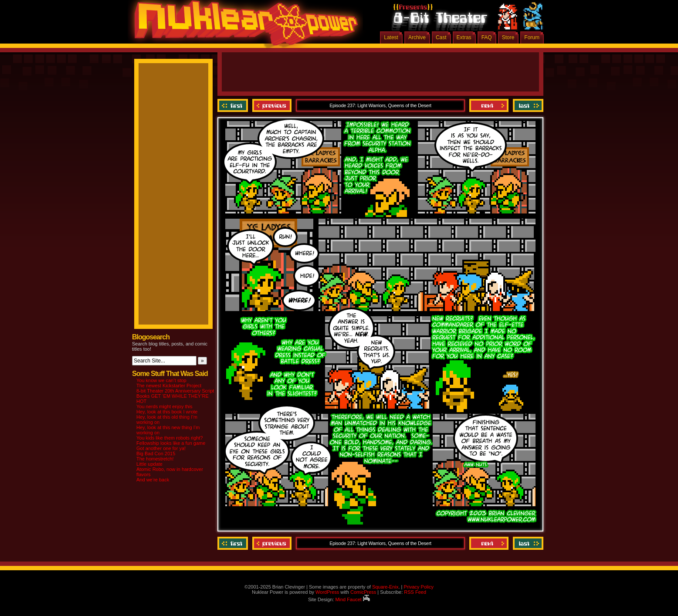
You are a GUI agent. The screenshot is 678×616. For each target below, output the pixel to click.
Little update (149, 464)
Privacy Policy (418, 587)
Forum (532, 37)
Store (508, 37)
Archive (417, 37)
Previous (272, 105)
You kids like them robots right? (169, 438)
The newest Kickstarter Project (169, 386)
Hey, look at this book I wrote (167, 412)
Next (489, 105)
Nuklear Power (243, 26)
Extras (464, 37)
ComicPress (363, 592)
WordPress (327, 592)
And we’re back (153, 480)
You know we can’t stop (161, 380)
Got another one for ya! (161, 448)
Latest (391, 37)
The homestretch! (155, 459)
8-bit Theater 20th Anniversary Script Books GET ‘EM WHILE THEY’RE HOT (175, 396)
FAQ (487, 37)
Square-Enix (385, 587)
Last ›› (527, 105)
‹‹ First (234, 105)
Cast (441, 37)
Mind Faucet (353, 599)
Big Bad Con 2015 (156, 454)
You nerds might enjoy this (164, 406)
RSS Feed (415, 592)
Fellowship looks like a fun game (171, 443)
